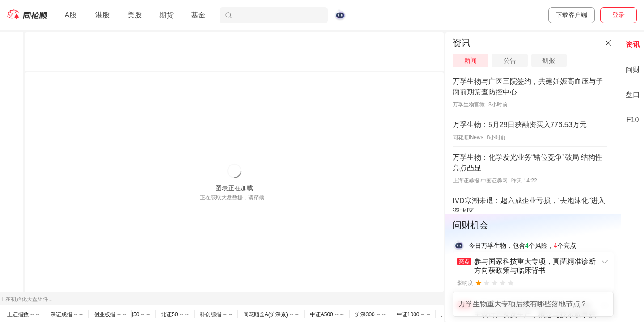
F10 (633, 120)
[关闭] (608, 43)
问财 (633, 70)
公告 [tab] (510, 60)
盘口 (633, 95)
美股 (135, 15)
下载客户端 (572, 15)
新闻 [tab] (470, 60)
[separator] (445, 177)
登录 (619, 15)
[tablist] (533, 60)
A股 (70, 15)
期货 (166, 15)
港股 (102, 15)
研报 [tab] (549, 60)
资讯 (633, 44)
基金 (198, 15)
